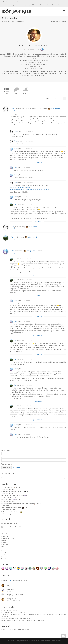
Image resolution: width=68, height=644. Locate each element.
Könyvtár (4, 541)
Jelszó (3, 457)
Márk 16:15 (5, 545)
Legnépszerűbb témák (11, 523)
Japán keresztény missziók (15, 594)
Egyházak (4, 500)
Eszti (15, 168)
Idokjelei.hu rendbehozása (10, 491)
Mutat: (48, 99)
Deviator (18, 487)
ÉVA (15, 224)
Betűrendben (24, 581)
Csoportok (11, 21)
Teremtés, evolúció (7, 553)
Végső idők (31, 5)
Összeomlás (10, 590)
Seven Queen (56, 641)
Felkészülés (5, 551)
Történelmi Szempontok (9, 508)
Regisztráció (17, 467)
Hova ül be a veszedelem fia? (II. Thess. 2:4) (15, 504)
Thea (12, 128)
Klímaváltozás (62, 5)
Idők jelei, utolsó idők (8, 539)
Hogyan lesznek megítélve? (10, 495)
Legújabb (4, 581)
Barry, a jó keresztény (8, 610)
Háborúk (53, 5)
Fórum (16, 93)
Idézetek (4, 543)
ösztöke (38, 504)
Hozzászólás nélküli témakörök (13, 527)
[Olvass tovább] (38, 183)
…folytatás (5, 487)
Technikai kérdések (7, 559)
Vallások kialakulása (8, 512)
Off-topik (4, 549)
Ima (3, 547)
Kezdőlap (7, 93)
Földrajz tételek (20, 21)
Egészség (4, 557)
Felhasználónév (6, 450)
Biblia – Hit (5, 537)
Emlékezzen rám (7, 464)
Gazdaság (23, 5)
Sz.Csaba (29, 495)
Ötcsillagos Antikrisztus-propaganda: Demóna (16, 619)
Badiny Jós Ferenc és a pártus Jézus (12, 612)
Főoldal (4, 21)
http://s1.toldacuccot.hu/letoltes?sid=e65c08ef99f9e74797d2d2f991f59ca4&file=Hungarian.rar (30, 208)
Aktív (10, 581)
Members (25, 90)
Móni (23, 512)
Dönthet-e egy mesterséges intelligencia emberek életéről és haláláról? (23, 621)
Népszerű (16, 581)
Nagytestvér (15, 5)
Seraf (26, 508)
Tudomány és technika (42, 5)
